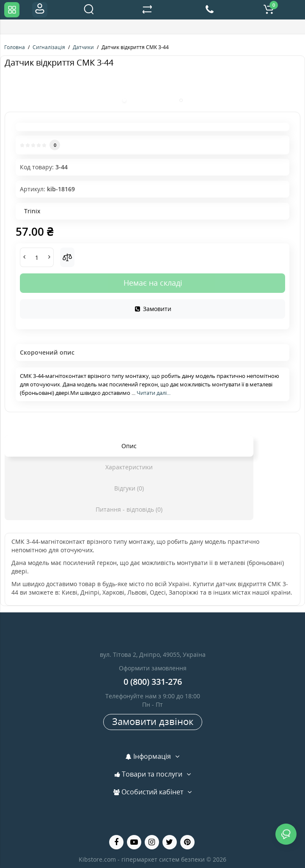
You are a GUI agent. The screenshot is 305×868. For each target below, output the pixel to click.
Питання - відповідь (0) (129, 509)
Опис (129, 446)
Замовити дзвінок (153, 721)
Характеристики (129, 467)
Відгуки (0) (129, 488)
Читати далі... (154, 393)
